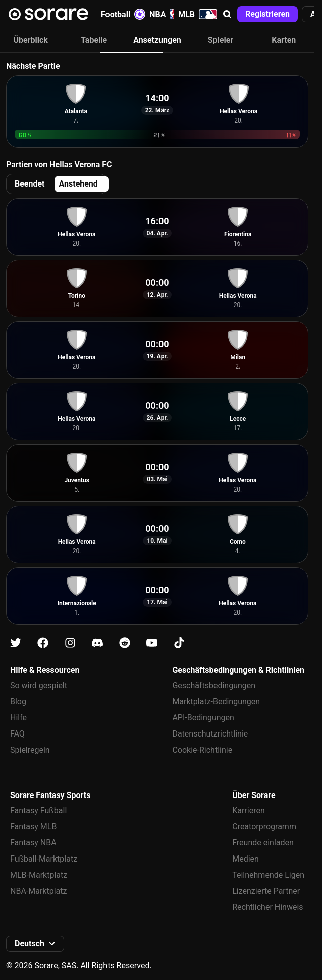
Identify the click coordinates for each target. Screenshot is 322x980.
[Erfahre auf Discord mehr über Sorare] (97, 643)
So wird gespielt (39, 685)
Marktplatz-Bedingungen (216, 701)
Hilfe (18, 718)
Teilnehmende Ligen (268, 875)
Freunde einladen (263, 843)
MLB (198, 14)
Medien (246, 859)
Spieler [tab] (221, 40)
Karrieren (249, 810)
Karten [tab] (284, 40)
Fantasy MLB (33, 826)
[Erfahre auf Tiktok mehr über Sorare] (179, 643)
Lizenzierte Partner (266, 891)
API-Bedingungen (203, 718)
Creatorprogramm (264, 826)
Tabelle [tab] (94, 40)
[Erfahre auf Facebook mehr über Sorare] (43, 643)
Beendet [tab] (30, 184)
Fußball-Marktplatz (44, 859)
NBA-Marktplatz (38, 891)
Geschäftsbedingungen (214, 685)
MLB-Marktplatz (39, 875)
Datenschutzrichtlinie (210, 734)
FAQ (17, 734)
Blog (18, 701)
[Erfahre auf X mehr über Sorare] (16, 643)
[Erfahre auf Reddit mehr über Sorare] (125, 643)
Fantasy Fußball (38, 810)
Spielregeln (30, 750)
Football (123, 14)
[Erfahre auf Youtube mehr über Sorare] (152, 643)
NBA (162, 14)
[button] (227, 14)
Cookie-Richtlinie (202, 750)
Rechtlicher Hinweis (267, 907)
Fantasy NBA (33, 843)
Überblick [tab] (31, 40)
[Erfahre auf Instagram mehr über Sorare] (70, 643)
